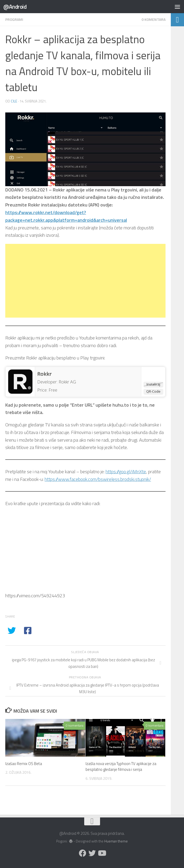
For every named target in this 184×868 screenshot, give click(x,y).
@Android (15, 7)
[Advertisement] (85, 281)
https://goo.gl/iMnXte (126, 472)
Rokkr (44, 374)
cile (14, 101)
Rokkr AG (67, 382)
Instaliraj (153, 384)
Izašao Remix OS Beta (24, 764)
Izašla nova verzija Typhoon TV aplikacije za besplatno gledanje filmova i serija (121, 767)
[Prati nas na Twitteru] (92, 853)
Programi (14, 19)
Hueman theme (116, 841)
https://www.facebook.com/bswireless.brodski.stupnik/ (98, 479)
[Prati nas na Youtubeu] (102, 853)
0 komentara (154, 19)
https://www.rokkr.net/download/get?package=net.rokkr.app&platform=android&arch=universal (66, 216)
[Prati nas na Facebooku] (83, 853)
